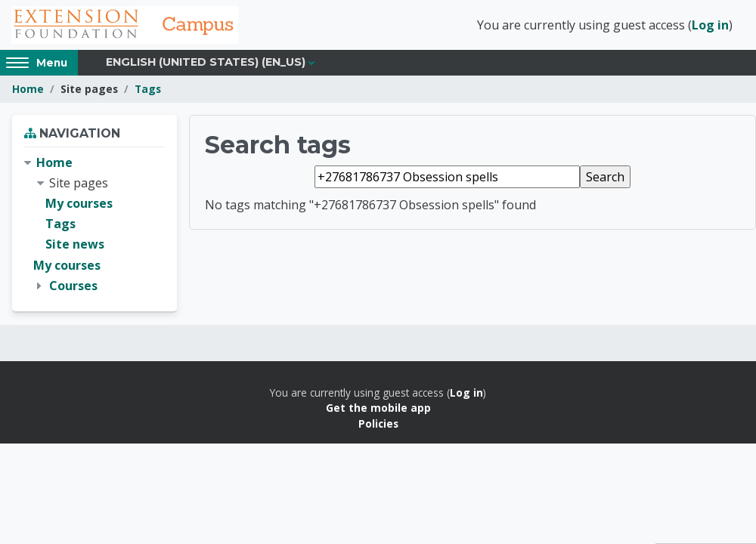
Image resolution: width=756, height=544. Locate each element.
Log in (710, 25)
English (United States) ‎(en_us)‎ (206, 62)
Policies (378, 423)
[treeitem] (94, 224)
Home (28, 89)
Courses (73, 286)
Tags (148, 89)
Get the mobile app (378, 408)
